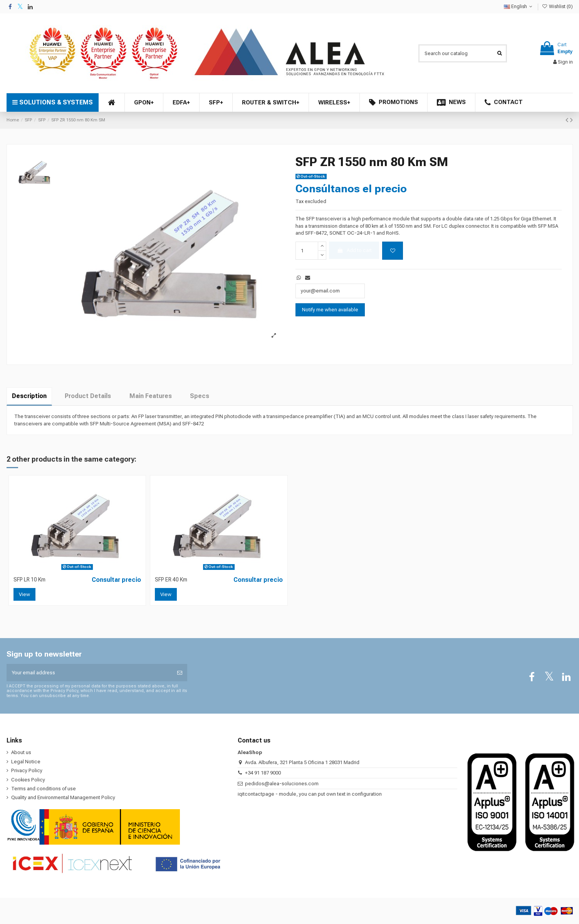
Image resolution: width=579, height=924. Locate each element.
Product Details (88, 396)
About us (21, 752)
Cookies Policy (28, 780)
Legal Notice (26, 762)
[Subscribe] (180, 673)
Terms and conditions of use (44, 789)
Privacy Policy (27, 770)
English (519, 7)
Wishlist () (557, 7)
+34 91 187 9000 (263, 773)
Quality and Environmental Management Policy (63, 797)
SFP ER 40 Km (171, 580)
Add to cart (354, 250)
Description (29, 396)
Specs (200, 396)
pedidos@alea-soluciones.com (282, 784)
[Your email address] (90, 673)
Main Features (151, 396)
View (24, 594)
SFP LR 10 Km (29, 580)
